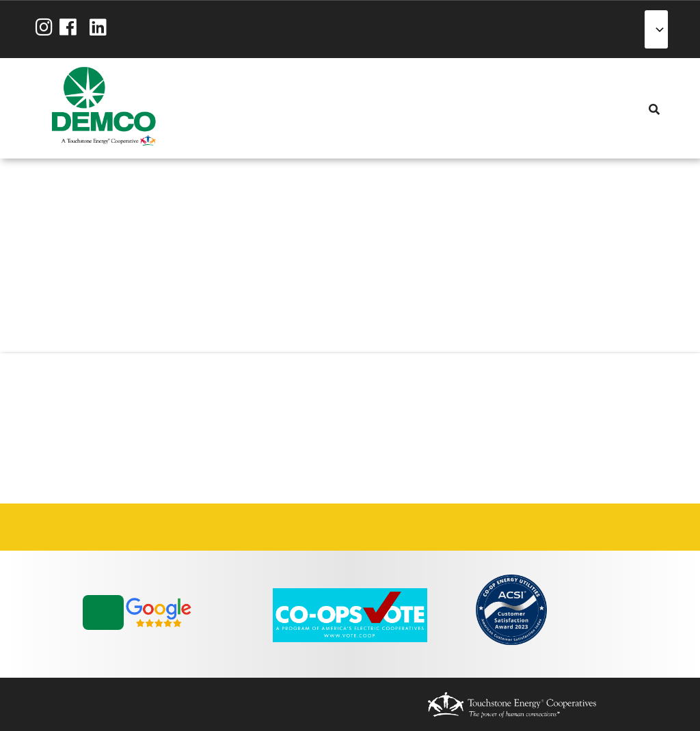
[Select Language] (656, 29)
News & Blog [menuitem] (355, 108)
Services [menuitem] (256, 108)
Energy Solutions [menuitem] (281, 108)
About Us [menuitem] (207, 108)
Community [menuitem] (330, 108)
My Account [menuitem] (232, 108)
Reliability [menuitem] (306, 108)
